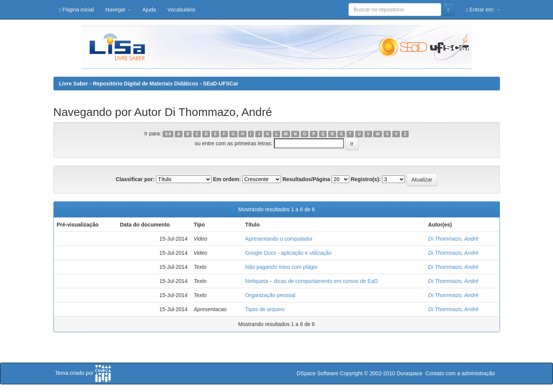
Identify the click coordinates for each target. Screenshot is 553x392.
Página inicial (77, 10)
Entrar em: (483, 10)
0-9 (168, 134)
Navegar (118, 10)
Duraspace (410, 373)
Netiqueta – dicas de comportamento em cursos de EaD (311, 281)
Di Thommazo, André (453, 239)
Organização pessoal (270, 295)
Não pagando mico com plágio (281, 267)
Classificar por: (135, 179)
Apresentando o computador (279, 239)
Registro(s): (366, 179)
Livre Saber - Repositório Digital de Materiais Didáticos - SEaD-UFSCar (149, 84)
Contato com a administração (460, 373)
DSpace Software (317, 373)
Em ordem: (227, 179)
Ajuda (149, 10)
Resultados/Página (306, 179)
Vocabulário (181, 10)
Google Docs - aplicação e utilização (288, 253)
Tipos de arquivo (265, 309)
